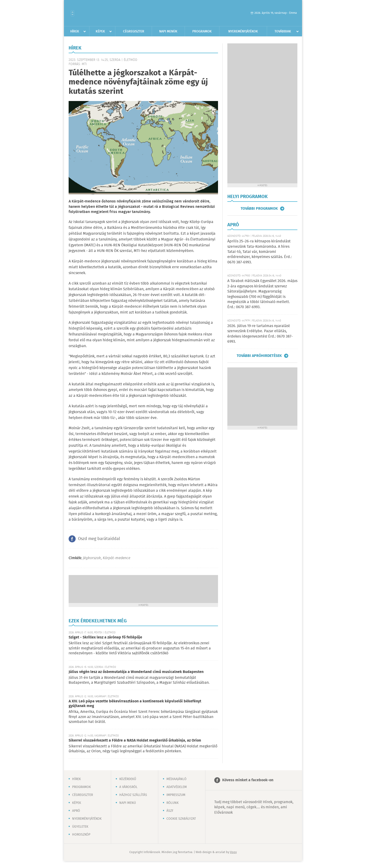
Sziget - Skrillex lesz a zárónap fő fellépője (105, 637)
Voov (233, 852)
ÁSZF (170, 811)
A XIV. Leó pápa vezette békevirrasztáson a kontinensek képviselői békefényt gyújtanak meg (135, 704)
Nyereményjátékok (243, 31)
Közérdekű (128, 779)
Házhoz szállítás (133, 795)
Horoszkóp (81, 835)
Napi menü (128, 803)
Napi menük (168, 31)
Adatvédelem (177, 787)
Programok (202, 31)
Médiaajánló (176, 779)
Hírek (75, 31)
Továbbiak (283, 31)
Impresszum (176, 795)
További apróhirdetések (259, 356)
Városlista (72, 13)
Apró (76, 811)
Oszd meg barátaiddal (99, 539)
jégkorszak (92, 558)
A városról (128, 787)
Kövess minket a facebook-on (248, 780)
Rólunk (172, 803)
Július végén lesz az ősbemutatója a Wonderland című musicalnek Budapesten (136, 672)
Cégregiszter (134, 31)
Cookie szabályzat (181, 819)
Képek (100, 31)
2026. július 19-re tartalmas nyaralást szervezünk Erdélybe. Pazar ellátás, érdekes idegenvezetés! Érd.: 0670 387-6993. (260, 334)
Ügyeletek (80, 827)
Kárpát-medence (116, 558)
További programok (259, 209)
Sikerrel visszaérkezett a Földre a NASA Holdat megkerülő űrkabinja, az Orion (135, 741)
